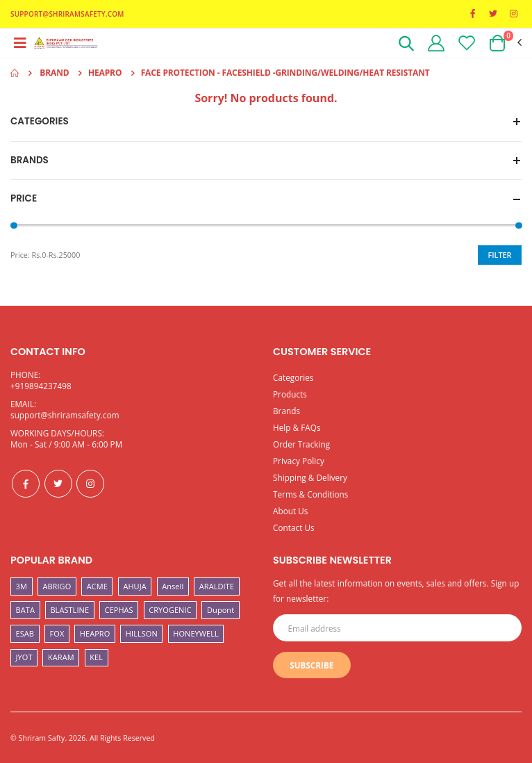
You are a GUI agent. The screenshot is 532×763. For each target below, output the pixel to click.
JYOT (24, 657)
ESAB (25, 633)
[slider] (14, 226)
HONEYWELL (196, 633)
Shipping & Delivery (310, 477)
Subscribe (311, 665)
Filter (500, 255)
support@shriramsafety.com (65, 415)
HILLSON (142, 633)
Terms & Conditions (310, 494)
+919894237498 (41, 386)
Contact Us (294, 527)
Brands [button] (30, 161)
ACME (97, 586)
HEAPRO (95, 633)
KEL (96, 657)
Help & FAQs (297, 427)
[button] (406, 46)
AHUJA (134, 586)
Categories (293, 377)
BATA (25, 610)
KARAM (61, 657)
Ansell (173, 586)
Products (290, 394)
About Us (291, 511)
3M (22, 586)
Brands (286, 411)
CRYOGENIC (170, 610)
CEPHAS (119, 610)
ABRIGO (57, 586)
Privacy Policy (299, 461)
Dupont (221, 610)
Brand (54, 73)
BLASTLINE (69, 610)
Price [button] (24, 199)
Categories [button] (40, 122)
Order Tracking (301, 444)
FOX (57, 633)
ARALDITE (217, 586)
